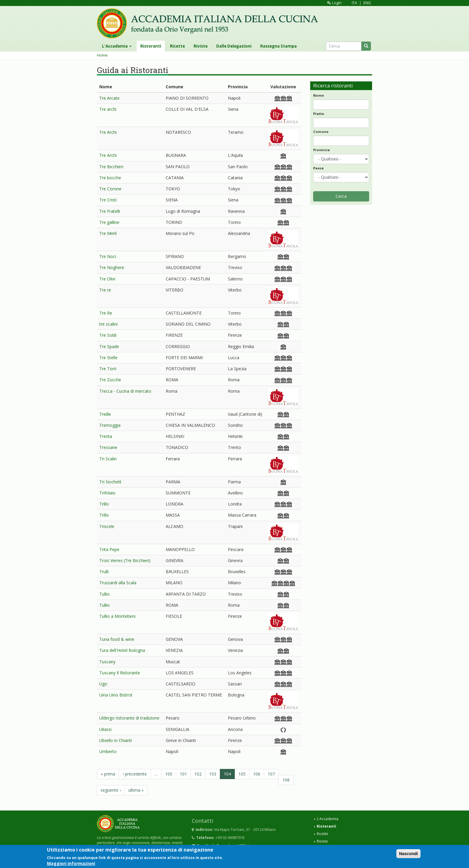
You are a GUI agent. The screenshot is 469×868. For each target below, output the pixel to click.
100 (169, 774)
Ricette (177, 46)
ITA (354, 3)
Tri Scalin (108, 459)
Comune (321, 132)
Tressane (108, 447)
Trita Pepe (109, 549)
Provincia (322, 150)
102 (198, 774)
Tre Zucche (110, 380)
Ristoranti (151, 46)
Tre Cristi (108, 200)
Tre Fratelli (110, 211)
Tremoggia (110, 425)
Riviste (201, 46)
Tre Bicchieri (111, 167)
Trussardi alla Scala (118, 583)
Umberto (108, 751)
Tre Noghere (112, 267)
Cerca (341, 196)
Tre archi (108, 109)
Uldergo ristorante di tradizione (129, 718)
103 (213, 774)
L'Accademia (117, 46)
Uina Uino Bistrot (116, 695)
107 (271, 774)
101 (183, 774)
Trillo (104, 504)
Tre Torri (108, 369)
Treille (105, 414)
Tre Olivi (107, 279)
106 (257, 774)
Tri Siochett (110, 482)
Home (102, 55)
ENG (367, 3)
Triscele (107, 526)
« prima (108, 774)
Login (334, 3)
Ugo (103, 684)
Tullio (105, 594)
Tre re (105, 290)
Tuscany (107, 662)
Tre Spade (109, 346)
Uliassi (105, 729)
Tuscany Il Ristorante (120, 673)
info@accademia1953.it (229, 846)
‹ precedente (135, 774)
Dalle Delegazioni (234, 46)
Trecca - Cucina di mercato (125, 391)
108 (286, 780)
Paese (318, 168)
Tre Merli (108, 233)
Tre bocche (110, 178)
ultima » (136, 790)
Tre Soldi (108, 335)
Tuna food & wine (117, 639)
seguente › (111, 790)
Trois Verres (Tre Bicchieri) (125, 560)
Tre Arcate (109, 98)
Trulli (104, 572)
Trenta (106, 436)
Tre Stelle (108, 358)
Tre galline (109, 222)
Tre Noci (108, 256)
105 (242, 774)
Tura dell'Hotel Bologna (122, 650)
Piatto (319, 114)
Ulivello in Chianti (116, 740)
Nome (319, 95)
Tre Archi (108, 132)
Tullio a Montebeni (117, 616)
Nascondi (408, 855)
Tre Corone (110, 189)
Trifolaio (107, 493)
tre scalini (108, 324)
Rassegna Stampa (278, 46)
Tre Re (106, 313)
